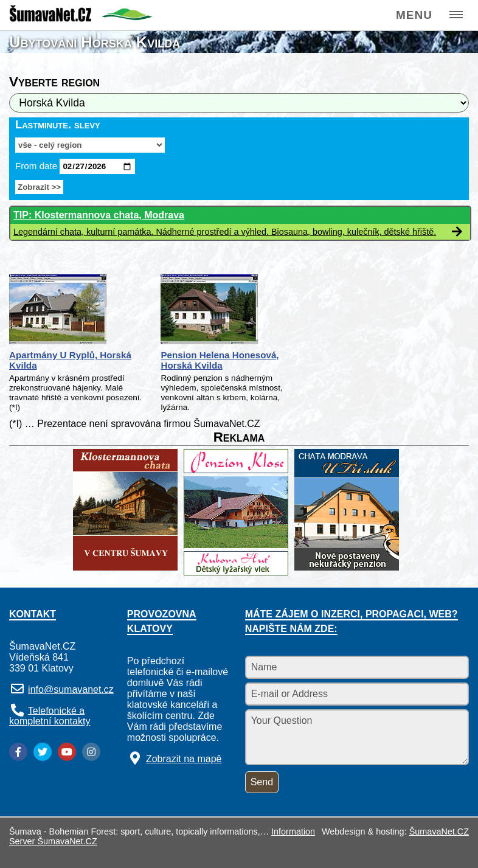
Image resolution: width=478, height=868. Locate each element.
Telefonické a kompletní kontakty (50, 716)
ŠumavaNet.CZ (439, 832)
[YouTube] (67, 752)
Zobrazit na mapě (184, 759)
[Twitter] (43, 752)
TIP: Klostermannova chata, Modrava (99, 215)
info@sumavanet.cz (71, 689)
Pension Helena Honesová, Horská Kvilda (220, 360)
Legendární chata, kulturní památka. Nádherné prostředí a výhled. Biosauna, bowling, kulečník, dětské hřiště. (225, 232)
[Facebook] (18, 752)
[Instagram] (91, 752)
